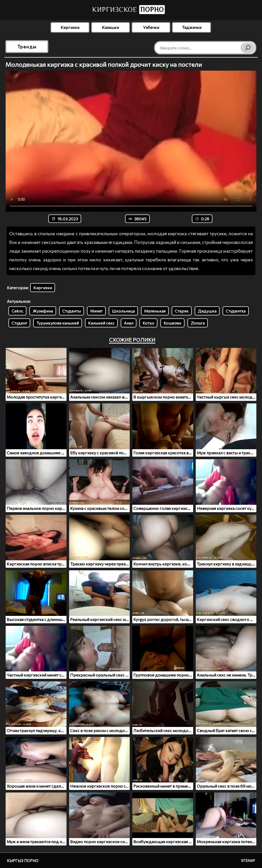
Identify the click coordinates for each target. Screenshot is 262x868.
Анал (129, 323)
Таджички (192, 27)
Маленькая (155, 311)
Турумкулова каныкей (58, 323)
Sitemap (248, 861)
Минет (96, 311)
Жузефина (43, 311)
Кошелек (172, 323)
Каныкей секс (101, 323)
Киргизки (70, 27)
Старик (182, 311)
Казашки (110, 27)
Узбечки (151, 27)
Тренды (27, 47)
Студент (19, 323)
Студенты (72, 311)
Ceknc (17, 311)
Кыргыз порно (23, 861)
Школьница (123, 311)
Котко (148, 323)
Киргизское (128, 10)
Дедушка (207, 311)
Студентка (236, 311)
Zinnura (198, 323)
